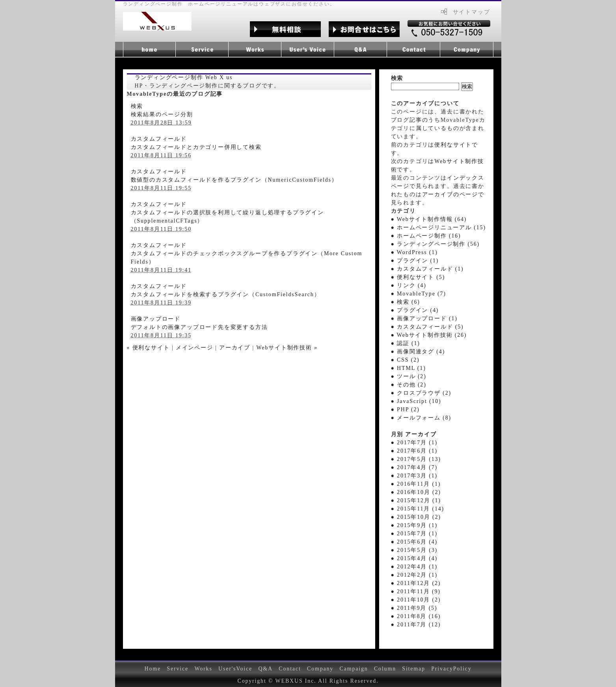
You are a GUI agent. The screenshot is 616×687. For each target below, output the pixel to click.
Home (153, 669)
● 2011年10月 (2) (416, 600)
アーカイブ (235, 348)
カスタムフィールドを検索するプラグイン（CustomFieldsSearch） (226, 294)
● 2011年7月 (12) (416, 625)
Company (320, 669)
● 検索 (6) (406, 302)
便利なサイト (453, 145)
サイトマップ (472, 12)
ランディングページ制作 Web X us (184, 77)
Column (385, 669)
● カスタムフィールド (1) (427, 269)
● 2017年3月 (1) (414, 476)
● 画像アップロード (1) (424, 318)
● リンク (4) (409, 285)
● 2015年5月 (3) (414, 550)
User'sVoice (235, 669)
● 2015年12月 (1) (416, 500)
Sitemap (414, 669)
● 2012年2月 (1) (414, 575)
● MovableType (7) (419, 294)
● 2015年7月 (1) (414, 534)
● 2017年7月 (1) (414, 443)
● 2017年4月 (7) (414, 467)
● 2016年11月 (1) (416, 484)
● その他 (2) (409, 385)
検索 (137, 106)
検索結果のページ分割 (162, 114)
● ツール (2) (409, 376)
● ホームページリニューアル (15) (438, 227)
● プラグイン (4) (415, 310)
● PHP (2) (405, 409)
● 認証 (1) (406, 343)
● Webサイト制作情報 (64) (429, 219)
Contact (290, 669)
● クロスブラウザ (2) (421, 393)
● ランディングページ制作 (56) (435, 244)
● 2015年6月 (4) (414, 542)
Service (178, 669)
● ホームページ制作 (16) (426, 236)
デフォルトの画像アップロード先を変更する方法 (199, 327)
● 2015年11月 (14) (418, 509)
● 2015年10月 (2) (416, 517)
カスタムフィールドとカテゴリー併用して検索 (196, 147)
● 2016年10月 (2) (416, 492)
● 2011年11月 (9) (416, 591)
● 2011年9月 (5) (414, 608)
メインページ (194, 348)
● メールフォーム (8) (421, 418)
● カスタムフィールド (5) (427, 327)
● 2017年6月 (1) (414, 451)
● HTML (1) (408, 368)
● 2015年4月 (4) (414, 558)
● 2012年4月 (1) (414, 567)
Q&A (265, 669)
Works (203, 669)
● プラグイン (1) (415, 261)
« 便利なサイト (148, 348)
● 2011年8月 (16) (416, 616)
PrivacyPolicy (451, 669)
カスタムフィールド (159, 139)
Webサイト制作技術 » (287, 348)
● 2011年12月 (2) (416, 583)
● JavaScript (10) (416, 401)
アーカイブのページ (450, 194)
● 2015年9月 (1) (414, 525)
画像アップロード (156, 319)
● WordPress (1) (414, 252)
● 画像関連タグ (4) (418, 352)
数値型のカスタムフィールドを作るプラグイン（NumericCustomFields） (234, 180)
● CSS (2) (405, 360)
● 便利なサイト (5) (418, 277)
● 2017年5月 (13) (416, 459)
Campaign (354, 669)
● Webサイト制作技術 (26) (429, 335)
